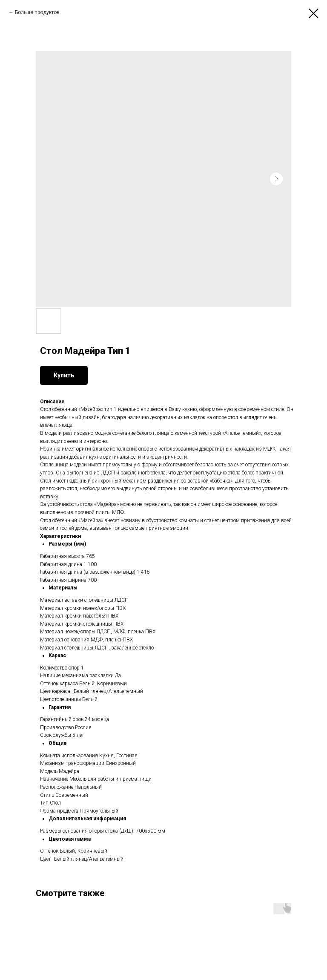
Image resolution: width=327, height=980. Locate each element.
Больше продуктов (37, 12)
